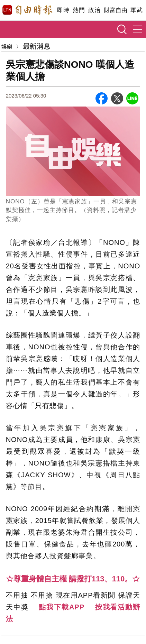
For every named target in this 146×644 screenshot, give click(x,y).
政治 (94, 10)
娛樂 (7, 46)
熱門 (79, 10)
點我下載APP (62, 607)
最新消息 (37, 46)
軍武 (136, 10)
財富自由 (115, 10)
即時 (63, 10)
